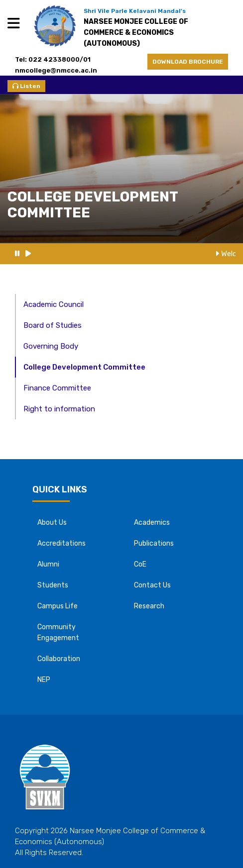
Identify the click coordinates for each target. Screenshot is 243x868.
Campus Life (58, 606)
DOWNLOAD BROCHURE (188, 62)
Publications (154, 543)
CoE (140, 564)
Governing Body (51, 346)
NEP (44, 680)
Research (149, 606)
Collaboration (59, 659)
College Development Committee (84, 367)
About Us (52, 523)
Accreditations (61, 543)
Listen (26, 86)
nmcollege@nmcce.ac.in (59, 70)
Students (53, 585)
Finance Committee (57, 388)
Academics (152, 523)
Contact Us (152, 585)
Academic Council (54, 304)
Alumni (48, 564)
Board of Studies (53, 325)
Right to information (59, 409)
